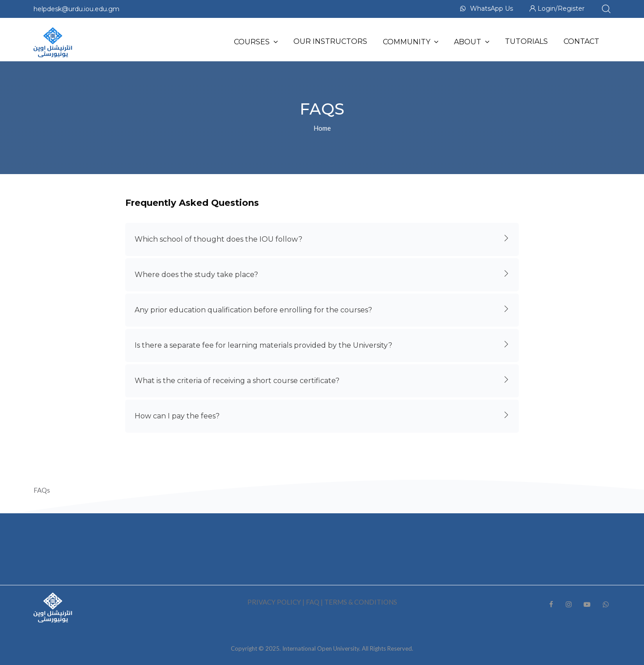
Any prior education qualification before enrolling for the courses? (322, 309)
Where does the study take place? (322, 274)
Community (411, 42)
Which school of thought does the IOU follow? (322, 238)
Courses (256, 42)
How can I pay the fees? (322, 415)
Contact (581, 41)
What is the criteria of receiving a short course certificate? (322, 380)
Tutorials (526, 41)
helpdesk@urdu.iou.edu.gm (76, 9)
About (472, 42)
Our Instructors (330, 41)
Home (322, 128)
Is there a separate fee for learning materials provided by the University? (322, 344)
